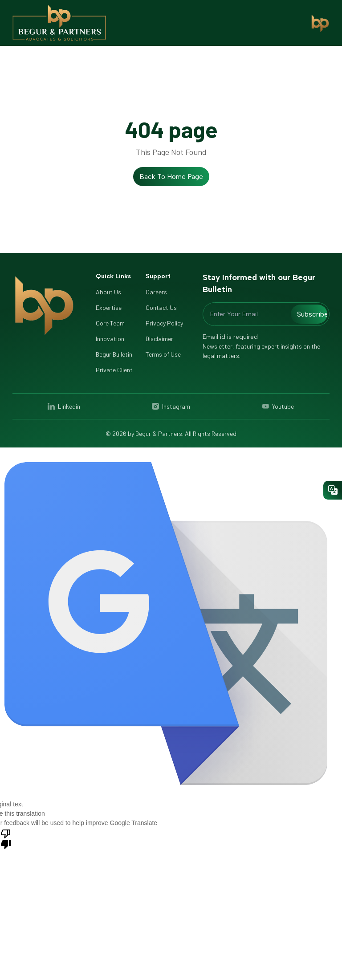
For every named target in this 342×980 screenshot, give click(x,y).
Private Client (114, 370)
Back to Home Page (171, 177)
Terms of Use (163, 354)
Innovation (110, 339)
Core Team (110, 323)
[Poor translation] (6, 838)
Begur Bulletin (114, 354)
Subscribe (312, 314)
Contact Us (161, 307)
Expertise (109, 307)
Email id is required (230, 337)
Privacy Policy (164, 323)
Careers (156, 292)
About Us (108, 292)
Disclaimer (159, 339)
